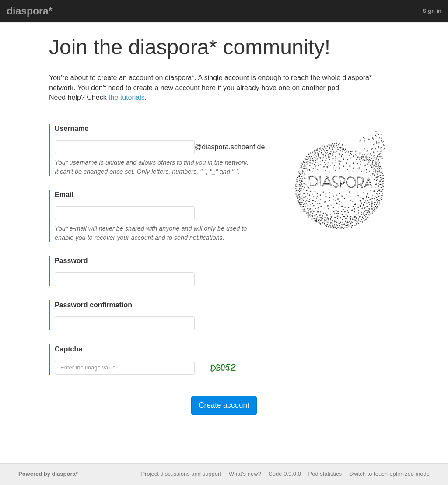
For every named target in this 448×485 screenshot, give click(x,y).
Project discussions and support (181, 474)
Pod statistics (325, 474)
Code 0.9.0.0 (284, 474)
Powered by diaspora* (48, 474)
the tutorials (127, 97)
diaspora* (30, 11)
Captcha (68, 349)
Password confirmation (93, 305)
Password (71, 261)
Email (64, 195)
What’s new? (245, 474)
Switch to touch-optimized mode (389, 474)
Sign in (432, 11)
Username (72, 128)
